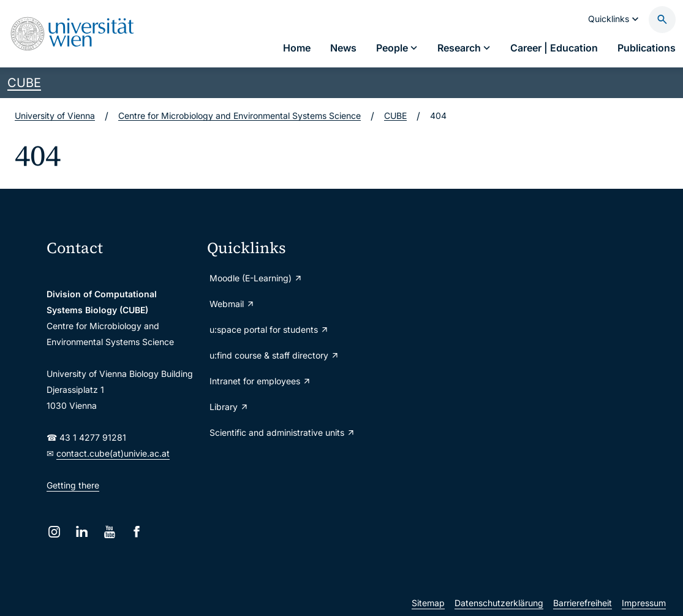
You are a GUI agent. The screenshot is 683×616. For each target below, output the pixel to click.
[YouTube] (109, 532)
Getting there (73, 485)
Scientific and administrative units (282, 432)
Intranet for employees (260, 381)
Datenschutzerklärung (499, 603)
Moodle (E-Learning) (256, 278)
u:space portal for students (269, 329)
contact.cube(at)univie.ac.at (113, 453)
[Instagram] (54, 532)
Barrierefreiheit (583, 603)
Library (229, 407)
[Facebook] (137, 532)
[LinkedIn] (82, 532)
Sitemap (428, 603)
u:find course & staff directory (274, 355)
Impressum (644, 603)
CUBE (24, 83)
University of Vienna (55, 116)
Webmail (232, 304)
